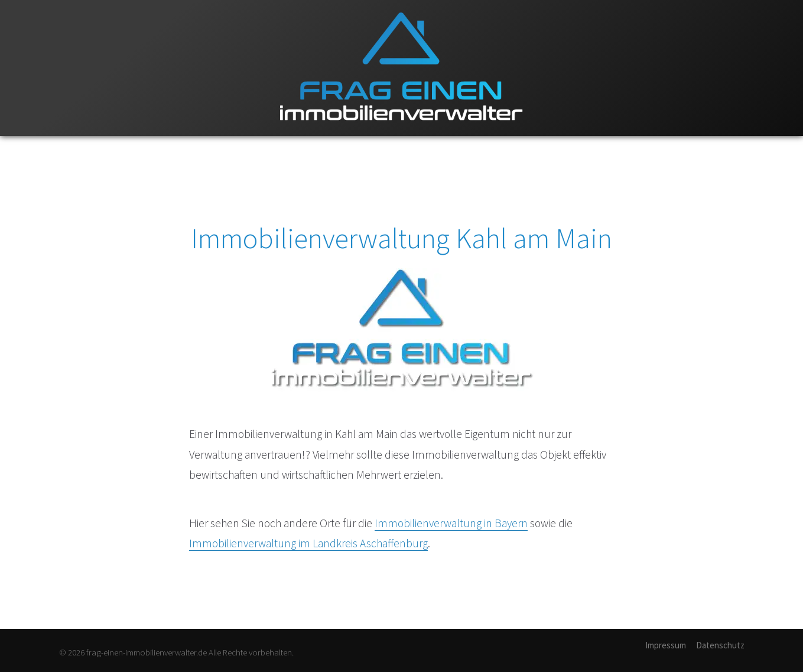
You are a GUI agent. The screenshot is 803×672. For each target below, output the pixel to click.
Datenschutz (720, 645)
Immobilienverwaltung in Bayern (451, 523)
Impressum (666, 645)
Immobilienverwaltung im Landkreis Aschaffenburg (308, 543)
